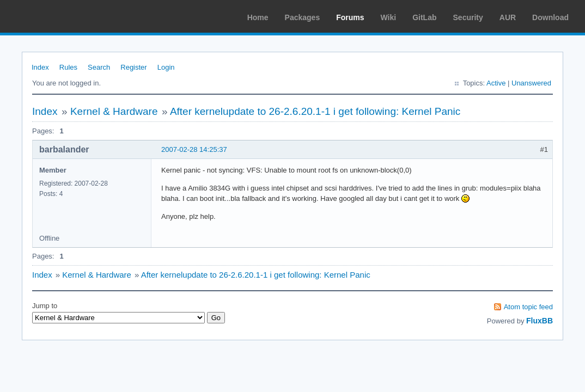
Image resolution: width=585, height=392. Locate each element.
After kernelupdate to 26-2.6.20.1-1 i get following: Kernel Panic (315, 111)
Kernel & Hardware (114, 111)
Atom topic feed (528, 307)
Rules (68, 67)
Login (166, 67)
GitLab (424, 17)
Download (550, 17)
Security (468, 17)
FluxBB (540, 321)
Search (99, 67)
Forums (350, 17)
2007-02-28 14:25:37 (194, 149)
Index (40, 67)
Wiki (389, 17)
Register (133, 67)
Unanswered (531, 83)
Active (496, 83)
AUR (508, 17)
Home (258, 17)
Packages (303, 17)
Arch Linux (60, 16)
